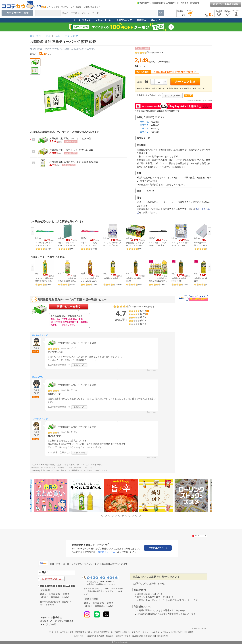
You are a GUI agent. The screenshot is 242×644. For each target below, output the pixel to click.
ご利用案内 (194, 3)
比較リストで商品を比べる (150, 95)
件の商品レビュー (155, 53)
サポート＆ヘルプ (56, 632)
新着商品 (141, 20)
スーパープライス (82, 20)
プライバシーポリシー (141, 632)
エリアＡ (144, 125)
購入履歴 (100, 636)
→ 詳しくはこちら (67, 325)
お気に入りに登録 (172, 96)
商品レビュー (158, 20)
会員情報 (91, 636)
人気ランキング (124, 20)
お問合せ (184, 3)
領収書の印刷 (149, 636)
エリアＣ (144, 132)
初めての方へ (144, 3)
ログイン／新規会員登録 (226, 4)
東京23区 (144, 122)
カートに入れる (185, 82)
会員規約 (126, 632)
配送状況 (110, 636)
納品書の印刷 (162, 636)
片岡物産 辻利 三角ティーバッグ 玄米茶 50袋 (71, 150)
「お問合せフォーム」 (106, 552)
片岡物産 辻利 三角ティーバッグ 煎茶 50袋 (70, 138)
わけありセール (104, 20)
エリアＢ (144, 128)
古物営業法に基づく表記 (110, 632)
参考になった (79, 365)
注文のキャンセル (123, 636)
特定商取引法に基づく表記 (86, 632)
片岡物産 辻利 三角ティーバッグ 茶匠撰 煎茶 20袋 (74, 162)
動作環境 (189, 632)
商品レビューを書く (69, 307)
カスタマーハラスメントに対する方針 (168, 632)
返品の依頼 (137, 636)
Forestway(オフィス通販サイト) (166, 3)
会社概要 (70, 632)
